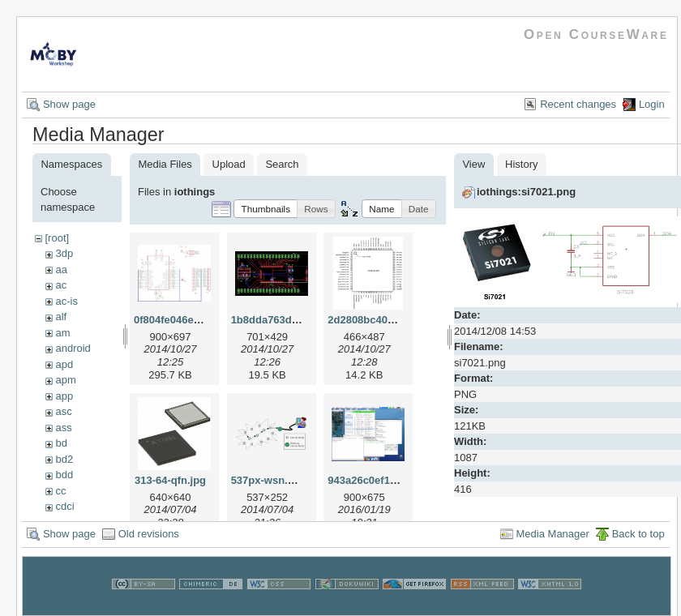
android (73, 348)
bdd (64, 475)
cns (63, 522)
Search (282, 164)
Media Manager (553, 543)
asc (63, 411)
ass (63, 428)
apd (64, 364)
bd (61, 443)
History (521, 164)
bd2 (64, 459)
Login (652, 104)
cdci (64, 506)
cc (60, 491)
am (62, 333)
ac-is (66, 301)
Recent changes (578, 104)
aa (61, 269)
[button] (266, 209)
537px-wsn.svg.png (280, 480)
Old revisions (149, 543)
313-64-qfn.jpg (170, 480)
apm (65, 380)
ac (61, 285)
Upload (229, 164)
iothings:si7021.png (526, 192)
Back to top (638, 543)
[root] (57, 238)
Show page (69, 104)
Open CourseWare (596, 34)
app (64, 396)
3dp (64, 253)
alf (61, 317)
